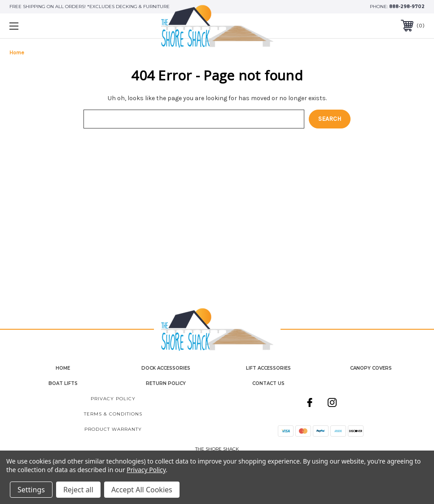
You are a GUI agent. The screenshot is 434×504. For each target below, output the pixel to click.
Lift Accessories (268, 368)
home (63, 368)
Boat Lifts (63, 383)
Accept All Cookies (142, 490)
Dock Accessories (166, 368)
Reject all (78, 490)
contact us (268, 383)
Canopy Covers (371, 368)
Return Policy (166, 383)
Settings (31, 490)
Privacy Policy (113, 399)
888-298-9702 (407, 7)
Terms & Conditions (113, 414)
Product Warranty (113, 429)
